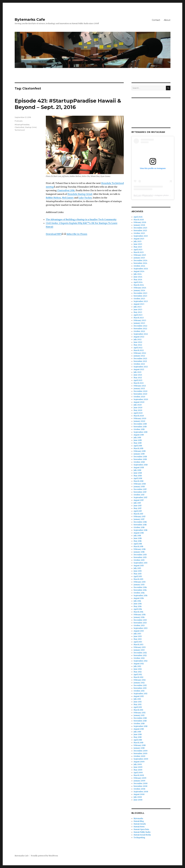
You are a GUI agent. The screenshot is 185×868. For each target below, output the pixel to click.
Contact (156, 20)
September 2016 (140, 530)
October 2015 (139, 560)
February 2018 (140, 484)
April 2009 (138, 773)
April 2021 (138, 380)
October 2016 (139, 527)
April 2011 (138, 707)
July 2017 (137, 503)
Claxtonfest (19, 127)
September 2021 (141, 367)
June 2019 (138, 440)
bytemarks (148, 195)
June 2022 (138, 342)
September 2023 (141, 301)
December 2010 (140, 718)
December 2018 (140, 457)
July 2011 (137, 699)
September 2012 (141, 661)
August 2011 (139, 696)
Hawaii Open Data (141, 829)
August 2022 (139, 337)
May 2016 (138, 541)
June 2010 (138, 734)
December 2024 (140, 261)
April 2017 (138, 511)
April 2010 (138, 740)
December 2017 (140, 489)
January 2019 (139, 454)
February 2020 (140, 418)
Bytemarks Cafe (30, 19)
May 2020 (138, 410)
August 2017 (139, 500)
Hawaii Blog (139, 821)
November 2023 (140, 296)
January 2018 (139, 487)
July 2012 (137, 666)
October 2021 (139, 364)
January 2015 (139, 585)
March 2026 (139, 220)
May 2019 (138, 443)
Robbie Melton (53, 198)
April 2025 (138, 250)
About (167, 20)
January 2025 (139, 258)
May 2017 (137, 508)
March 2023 (139, 318)
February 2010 (140, 745)
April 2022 (138, 348)
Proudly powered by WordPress (44, 856)
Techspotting (139, 838)
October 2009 (139, 756)
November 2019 (140, 427)
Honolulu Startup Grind (80, 194)
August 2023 (139, 304)
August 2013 (139, 631)
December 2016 (140, 522)
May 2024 (138, 280)
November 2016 (140, 525)
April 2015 (138, 576)
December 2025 (140, 228)
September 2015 (140, 563)
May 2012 (138, 672)
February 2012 (140, 680)
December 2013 (140, 620)
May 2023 (138, 312)
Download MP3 (54, 234)
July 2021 (137, 372)
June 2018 (138, 473)
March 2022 (139, 350)
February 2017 (139, 517)
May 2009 (138, 770)
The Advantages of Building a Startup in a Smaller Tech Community (81, 219)
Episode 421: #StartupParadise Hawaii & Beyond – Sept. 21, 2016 (68, 104)
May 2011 (137, 705)
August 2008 (139, 794)
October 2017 (139, 495)
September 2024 (141, 269)
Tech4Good (20, 130)
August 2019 (139, 435)
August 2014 (139, 598)
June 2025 (138, 244)
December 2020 (140, 391)
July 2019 (137, 438)
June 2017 (138, 506)
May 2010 (138, 737)
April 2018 (138, 478)
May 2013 (138, 639)
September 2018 (141, 465)
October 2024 (139, 266)
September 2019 (140, 432)
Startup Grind (31, 127)
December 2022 (140, 326)
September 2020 (141, 399)
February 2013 (140, 647)
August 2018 (139, 468)
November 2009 (140, 754)
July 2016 (137, 536)
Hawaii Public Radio (142, 832)
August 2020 (139, 402)
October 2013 (139, 626)
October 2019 (139, 429)
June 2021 (138, 375)
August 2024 (139, 271)
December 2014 (140, 587)
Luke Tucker (85, 198)
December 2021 (140, 359)
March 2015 (138, 579)
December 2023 (140, 293)
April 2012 (138, 675)
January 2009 (139, 781)
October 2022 (139, 331)
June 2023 (138, 310)
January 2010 (139, 748)
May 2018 (138, 476)
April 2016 (138, 544)
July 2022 (138, 340)
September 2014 (141, 596)
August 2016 (139, 533)
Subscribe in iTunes (77, 234)
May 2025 (138, 247)
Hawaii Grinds (140, 824)
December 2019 (140, 424)
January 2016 (139, 552)
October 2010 (139, 724)
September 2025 (141, 236)
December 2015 (140, 555)
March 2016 (138, 547)
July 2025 (137, 241)
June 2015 (138, 571)
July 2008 (138, 797)
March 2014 (138, 612)
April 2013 (138, 642)
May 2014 (138, 606)
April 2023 (138, 315)
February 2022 (140, 353)
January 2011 (139, 715)
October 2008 (139, 789)
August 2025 (139, 239)
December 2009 (140, 751)
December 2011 (140, 685)
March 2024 (139, 285)
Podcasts (19, 121)
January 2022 (139, 356)
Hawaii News (139, 827)
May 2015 (138, 574)
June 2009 (138, 767)
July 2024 (138, 274)
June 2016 (138, 538)
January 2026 (139, 225)
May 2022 (138, 345)
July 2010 (137, 732)
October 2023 (139, 299)
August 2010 (139, 729)
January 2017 (139, 519)
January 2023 (139, 323)
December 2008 (140, 783)
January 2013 (139, 650)
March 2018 (138, 481)
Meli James (68, 198)
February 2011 (139, 713)
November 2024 (140, 263)
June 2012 (138, 669)
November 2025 (140, 231)
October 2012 (139, 658)
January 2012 (139, 683)
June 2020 (138, 408)
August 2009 (139, 762)
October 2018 (139, 462)
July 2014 (137, 601)
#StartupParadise (22, 125)
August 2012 (139, 664)
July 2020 (138, 405)
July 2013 (137, 634)
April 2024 (138, 282)
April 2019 (138, 446)
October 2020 (139, 397)
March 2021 (139, 383)
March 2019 (138, 448)
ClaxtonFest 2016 (66, 190)
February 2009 (140, 778)
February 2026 (140, 222)
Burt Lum (137, 195)
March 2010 (138, 743)
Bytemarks (138, 819)
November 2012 (140, 655)
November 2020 (140, 394)
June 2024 (138, 277)
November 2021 (140, 361)
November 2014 (140, 590)
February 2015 (140, 582)
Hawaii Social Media (142, 835)
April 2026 (138, 217)
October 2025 (139, 233)
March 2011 (138, 710)
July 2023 (138, 307)
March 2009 (139, 775)
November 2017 (140, 492)
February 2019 (140, 451)
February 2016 (140, 549)
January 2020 (139, 421)
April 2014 (138, 609)
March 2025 (139, 252)
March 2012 (138, 677)
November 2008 (140, 786)
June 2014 (138, 604)
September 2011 (140, 694)
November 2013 (140, 623)
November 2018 (140, 459)
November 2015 (140, 557)
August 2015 (139, 566)
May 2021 (138, 378)
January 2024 (139, 290)
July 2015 (137, 568)
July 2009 (138, 764)
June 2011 (138, 702)
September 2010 (141, 726)
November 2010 (140, 721)
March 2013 (138, 645)
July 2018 (137, 470)
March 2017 (138, 514)
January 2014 (139, 617)
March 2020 (139, 416)
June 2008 (138, 800)
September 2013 (141, 628)
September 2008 (141, 792)
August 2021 (139, 369)
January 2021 (139, 389)
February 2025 (140, 255)
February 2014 (140, 615)
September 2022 (141, 334)
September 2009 (141, 759)
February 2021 (140, 386)
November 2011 (140, 688)
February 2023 (140, 320)
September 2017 (140, 497)
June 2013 (138, 636)
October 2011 (139, 691)
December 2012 (140, 653)
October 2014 (139, 593)
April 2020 (138, 413)
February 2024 (140, 288)
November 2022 (140, 329)
